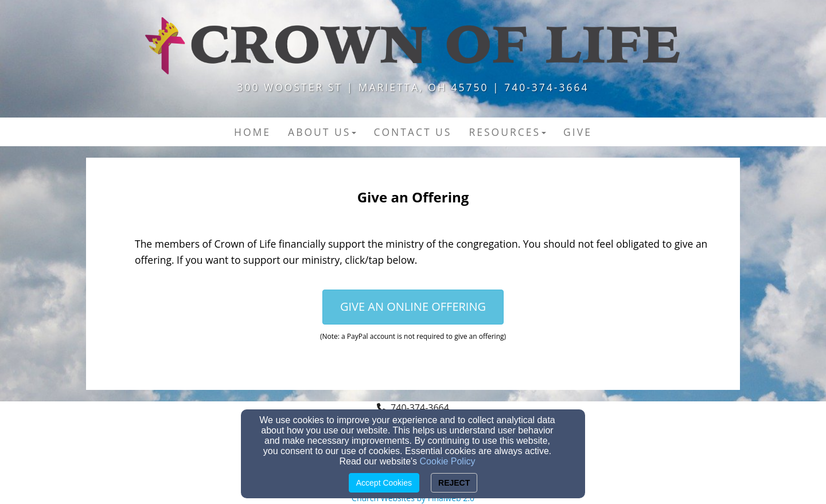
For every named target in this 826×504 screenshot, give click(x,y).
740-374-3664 (420, 408)
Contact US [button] (412, 132)
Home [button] (252, 132)
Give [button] (578, 132)
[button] (413, 307)
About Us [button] (322, 132)
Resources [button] (507, 132)
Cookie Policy (448, 461)
